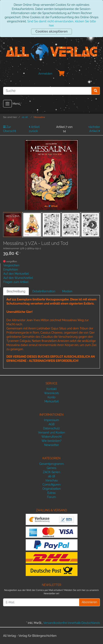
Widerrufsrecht (52, 437)
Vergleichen (11, 265)
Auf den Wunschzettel (18, 278)
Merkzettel (51, 401)
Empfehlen (11, 270)
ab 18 (51, 476)
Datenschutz (51, 428)
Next (93, 225)
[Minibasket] (61, 74)
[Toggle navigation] (7, 104)
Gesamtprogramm (51, 464)
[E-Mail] (41, 602)
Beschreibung (16, 291)
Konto (52, 397)
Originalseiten (51, 489)
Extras (52, 493)
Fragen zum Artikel (16, 282)
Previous (10, 225)
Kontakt (51, 389)
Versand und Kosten (52, 433)
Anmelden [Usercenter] (45, 74)
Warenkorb (52, 393)
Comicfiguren (51, 485)
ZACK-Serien (51, 472)
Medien (67, 291)
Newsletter (51, 445)
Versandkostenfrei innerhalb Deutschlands (72, 623)
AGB (51, 424)
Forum (51, 497)
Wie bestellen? (51, 441)
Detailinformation (44, 291)
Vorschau (51, 480)
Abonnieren (89, 602)
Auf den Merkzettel (16, 274)
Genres (51, 468)
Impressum (51, 420)
